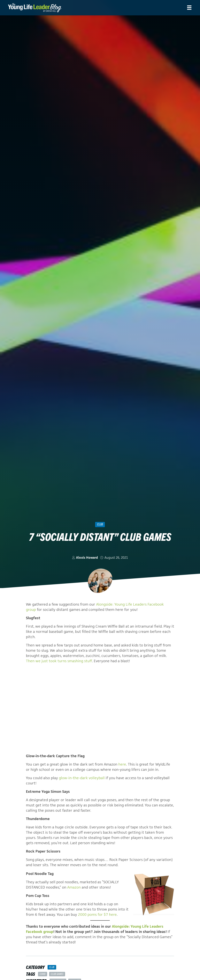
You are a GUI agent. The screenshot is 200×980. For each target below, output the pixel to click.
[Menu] (189, 8)
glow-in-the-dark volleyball (82, 778)
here (122, 764)
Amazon (74, 887)
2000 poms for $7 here (97, 915)
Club (100, 524)
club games (57, 974)
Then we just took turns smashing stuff (59, 661)
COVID (42, 974)
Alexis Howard (87, 558)
